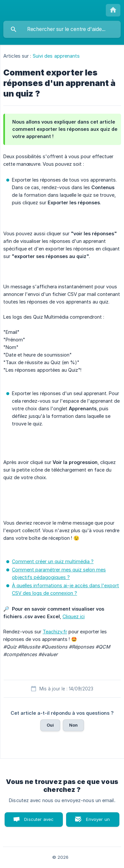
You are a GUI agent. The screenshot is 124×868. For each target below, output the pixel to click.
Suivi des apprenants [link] (56, 56)
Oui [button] (50, 725)
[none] (113, 10)
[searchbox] (62, 29)
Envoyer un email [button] (98, 822)
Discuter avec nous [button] (39, 822)
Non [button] (73, 725)
